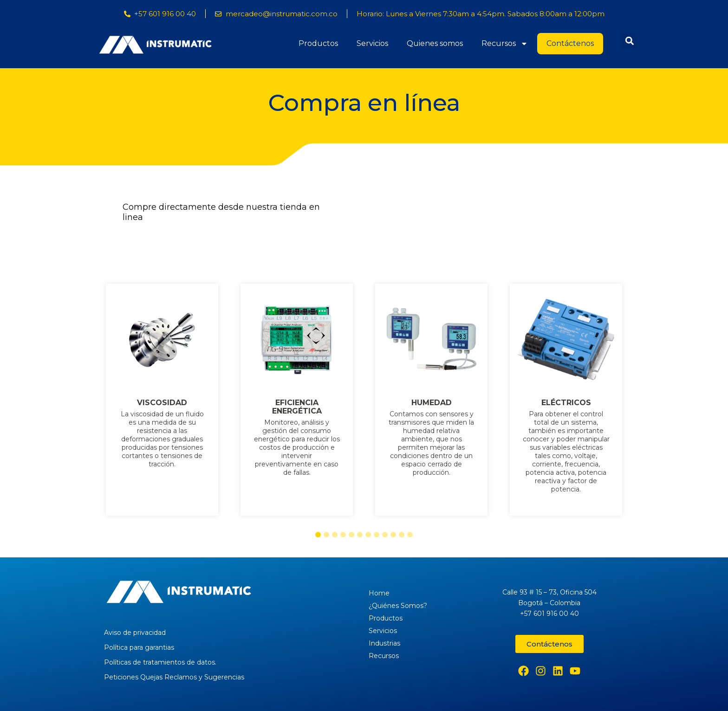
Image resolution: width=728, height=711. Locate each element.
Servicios (372, 43)
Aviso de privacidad (135, 633)
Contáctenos (570, 43)
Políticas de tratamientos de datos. (160, 662)
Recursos (505, 44)
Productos (318, 43)
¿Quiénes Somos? (398, 606)
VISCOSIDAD (162, 403)
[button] (629, 41)
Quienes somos (435, 43)
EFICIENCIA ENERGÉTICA (297, 407)
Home (379, 593)
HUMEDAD (432, 403)
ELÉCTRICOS (566, 403)
